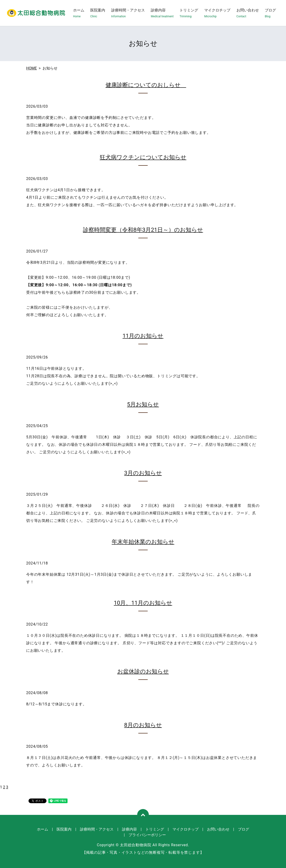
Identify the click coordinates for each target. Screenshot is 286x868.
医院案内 (98, 13)
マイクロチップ (217, 13)
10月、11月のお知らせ (143, 603)
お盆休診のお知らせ (143, 671)
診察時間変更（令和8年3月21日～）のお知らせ (143, 230)
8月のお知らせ (143, 725)
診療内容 (162, 13)
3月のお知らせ (143, 473)
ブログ (270, 13)
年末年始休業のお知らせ (143, 542)
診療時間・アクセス (128, 13)
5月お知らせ (143, 404)
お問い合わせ (248, 13)
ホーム (79, 13)
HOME (31, 68)
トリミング (189, 13)
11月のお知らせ (143, 336)
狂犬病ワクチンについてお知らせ (143, 157)
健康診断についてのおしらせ (146, 85)
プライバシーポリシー (147, 835)
